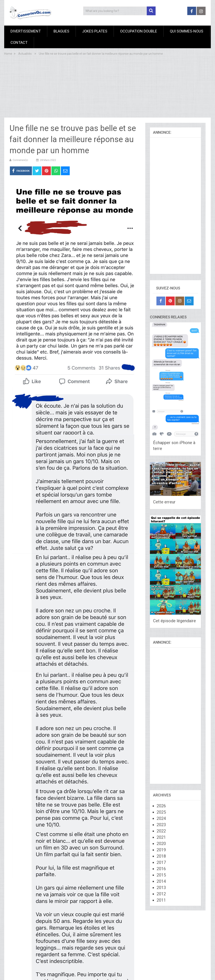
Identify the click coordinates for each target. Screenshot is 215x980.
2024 (161, 818)
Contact (19, 42)
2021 (161, 837)
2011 (161, 900)
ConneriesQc (20, 160)
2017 (161, 862)
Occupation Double (139, 31)
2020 (161, 844)
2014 (161, 881)
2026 (161, 806)
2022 (161, 831)
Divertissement (26, 31)
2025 (161, 812)
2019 (161, 850)
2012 (161, 894)
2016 (161, 869)
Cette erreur (164, 502)
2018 (161, 856)
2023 (161, 825)
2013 (161, 888)
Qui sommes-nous (187, 31)
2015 (161, 875)
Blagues (61, 31)
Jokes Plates (95, 31)
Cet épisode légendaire (174, 621)
